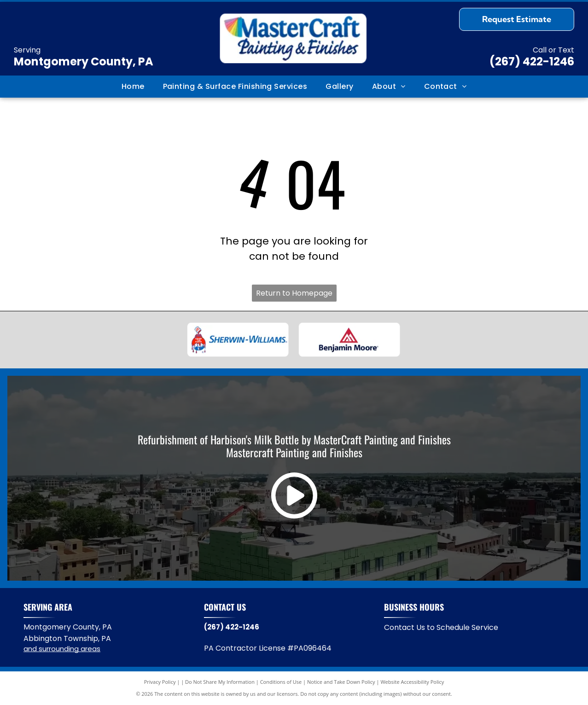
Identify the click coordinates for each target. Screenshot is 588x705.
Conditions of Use (281, 682)
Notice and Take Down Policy (341, 682)
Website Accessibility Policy (412, 682)
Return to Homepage (294, 293)
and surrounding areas (62, 649)
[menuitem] (133, 87)
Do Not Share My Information (220, 682)
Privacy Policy (160, 682)
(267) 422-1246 (532, 61)
